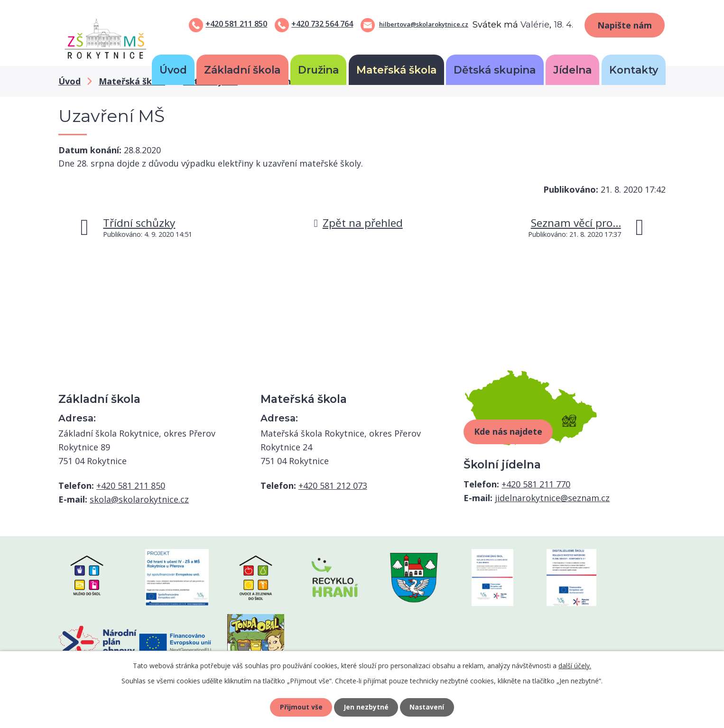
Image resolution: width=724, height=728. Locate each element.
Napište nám (625, 25)
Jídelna (572, 70)
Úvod (173, 70)
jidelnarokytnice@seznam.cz (552, 498)
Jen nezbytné (366, 707)
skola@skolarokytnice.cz (139, 499)
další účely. (575, 665)
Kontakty (634, 70)
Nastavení (428, 707)
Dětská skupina (495, 70)
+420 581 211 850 (236, 24)
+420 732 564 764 (322, 24)
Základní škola (242, 70)
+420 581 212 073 (333, 485)
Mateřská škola (396, 70)
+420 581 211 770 (536, 484)
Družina (318, 70)
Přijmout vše (300, 707)
